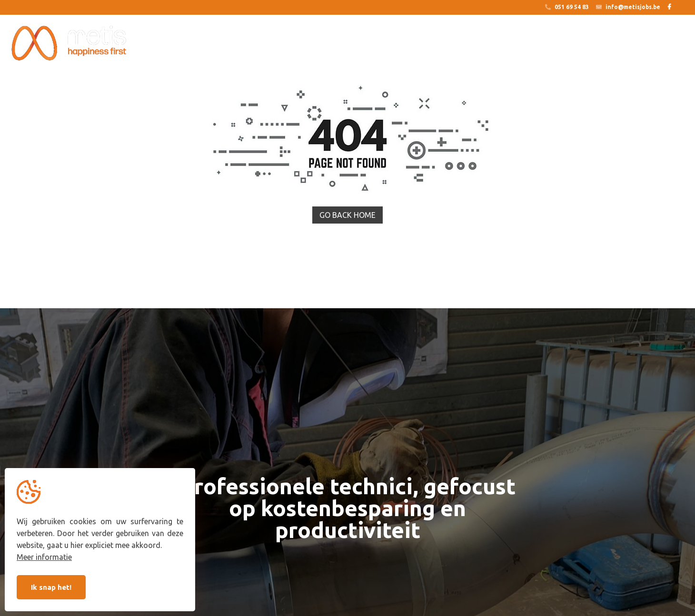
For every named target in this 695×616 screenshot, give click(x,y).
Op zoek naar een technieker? (434, 44)
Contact (673, 44)
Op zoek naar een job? (328, 44)
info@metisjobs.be (628, 7)
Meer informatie (44, 557)
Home (198, 44)
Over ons (556, 44)
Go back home (347, 215)
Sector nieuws (616, 44)
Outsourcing (249, 44)
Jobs (512, 44)
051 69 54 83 (567, 7)
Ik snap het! (51, 587)
